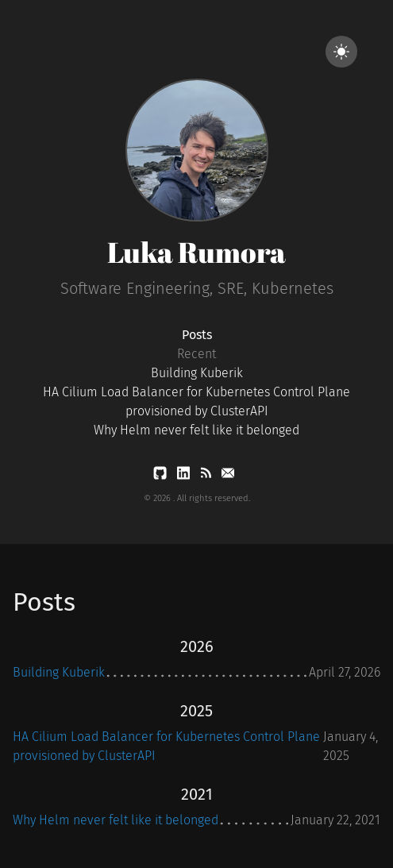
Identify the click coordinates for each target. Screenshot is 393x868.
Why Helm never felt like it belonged (196, 430)
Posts (197, 335)
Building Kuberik (197, 373)
